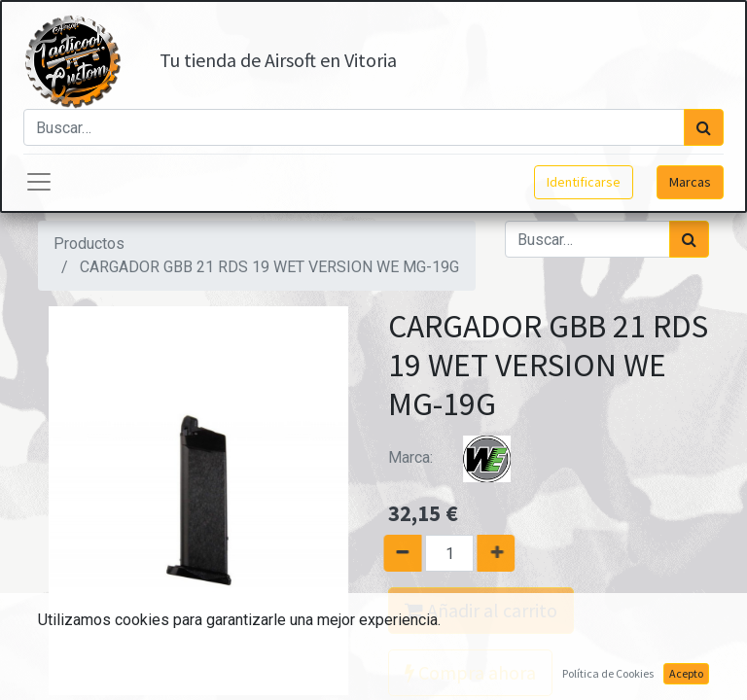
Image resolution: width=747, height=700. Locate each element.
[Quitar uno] (396, 553)
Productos (89, 244)
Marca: (461, 457)
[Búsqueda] (704, 127)
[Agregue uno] (502, 553)
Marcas (690, 182)
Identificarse (584, 182)
